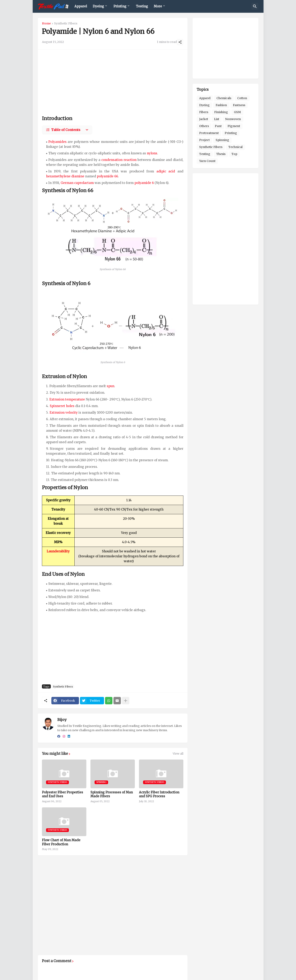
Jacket (204, 119)
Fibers (204, 112)
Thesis (221, 154)
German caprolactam (77, 183)
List (217, 119)
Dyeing (98, 6)
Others (204, 126)
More (158, 6)
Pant (218, 126)
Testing (142, 6)
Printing (120, 6)
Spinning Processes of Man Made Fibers (112, 794)
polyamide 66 (107, 176)
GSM (237, 112)
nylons (152, 153)
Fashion (221, 105)
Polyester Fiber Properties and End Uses (62, 794)
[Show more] (126, 701)
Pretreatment (209, 133)
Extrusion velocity (64, 413)
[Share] (180, 42)
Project (204, 140)
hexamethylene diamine (65, 176)
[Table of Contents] (67, 130)
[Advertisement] (113, 83)
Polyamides (57, 142)
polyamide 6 (144, 183)
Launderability (58, 551)
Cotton (242, 98)
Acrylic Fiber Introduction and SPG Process (159, 794)
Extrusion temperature (67, 399)
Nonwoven (233, 119)
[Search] (255, 6)
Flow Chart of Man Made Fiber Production (61, 842)
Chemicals (224, 98)
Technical (235, 147)
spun (110, 386)
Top (234, 154)
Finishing (221, 112)
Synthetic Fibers (66, 24)
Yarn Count (207, 161)
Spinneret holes (62, 406)
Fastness (239, 105)
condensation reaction (119, 160)
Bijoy (62, 720)
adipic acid (166, 171)
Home (46, 24)
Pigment (234, 126)
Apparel (81, 6)
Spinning (222, 140)
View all (178, 754)
